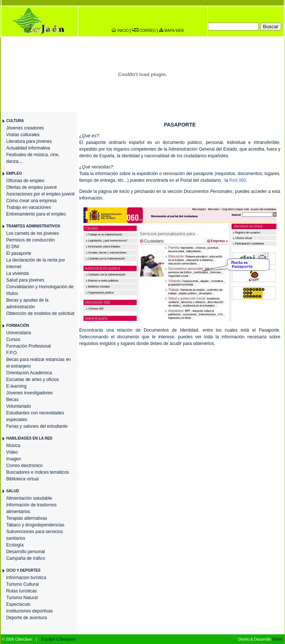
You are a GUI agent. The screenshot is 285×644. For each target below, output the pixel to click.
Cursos (13, 339)
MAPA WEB (174, 31)
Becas (12, 400)
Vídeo (12, 452)
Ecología (15, 545)
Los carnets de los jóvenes (33, 233)
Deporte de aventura (27, 618)
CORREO (148, 31)
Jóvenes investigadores (30, 393)
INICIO (123, 31)
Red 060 (238, 180)
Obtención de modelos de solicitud (40, 313)
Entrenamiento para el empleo (36, 214)
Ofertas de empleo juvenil (32, 187)
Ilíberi (277, 639)
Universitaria (19, 333)
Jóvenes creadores (25, 128)
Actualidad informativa (28, 148)
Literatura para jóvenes (29, 141)
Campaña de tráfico (26, 558)
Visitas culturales (23, 135)
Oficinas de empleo (25, 181)
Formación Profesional (29, 346)
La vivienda (18, 273)
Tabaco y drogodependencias (35, 525)
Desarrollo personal (26, 552)
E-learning (17, 386)
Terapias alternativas (27, 518)
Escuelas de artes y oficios (33, 379)
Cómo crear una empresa (32, 201)
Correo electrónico (24, 466)
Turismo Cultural (23, 584)
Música (13, 446)
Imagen (14, 459)
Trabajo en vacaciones (29, 207)
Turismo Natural (22, 598)
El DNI (13, 247)
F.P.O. (12, 353)
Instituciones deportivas (30, 611)
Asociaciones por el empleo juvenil (40, 194)
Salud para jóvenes (25, 280)
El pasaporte (19, 253)
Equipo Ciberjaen (58, 639)
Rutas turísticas (22, 591)
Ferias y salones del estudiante (37, 426)
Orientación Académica (29, 373)
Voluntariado (19, 406)
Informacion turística (26, 578)
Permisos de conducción (31, 240)
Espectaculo (18, 604)
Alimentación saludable (29, 498)
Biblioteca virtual (22, 479)
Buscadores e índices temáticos (38, 472)
